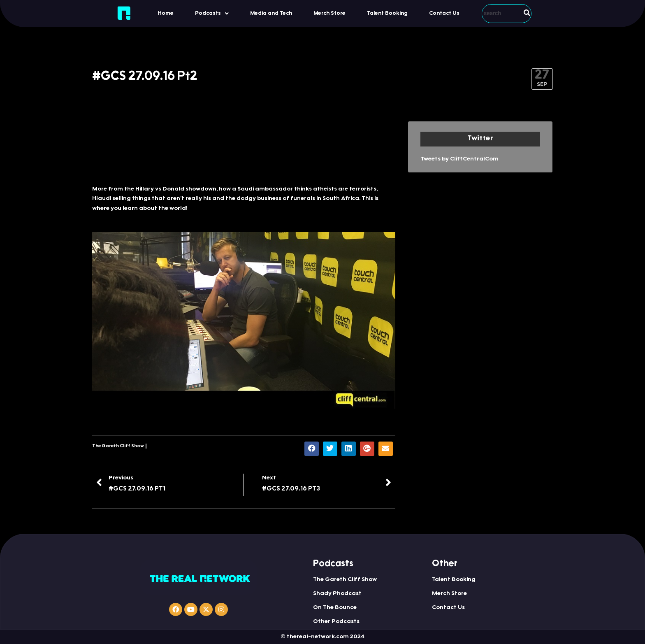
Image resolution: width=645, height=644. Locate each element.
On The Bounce (335, 608)
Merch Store (329, 13)
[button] (212, 13)
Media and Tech (271, 13)
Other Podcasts (336, 622)
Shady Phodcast (337, 594)
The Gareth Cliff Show (118, 446)
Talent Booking (387, 13)
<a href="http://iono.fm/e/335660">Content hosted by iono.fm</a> (244, 149)
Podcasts (212, 14)
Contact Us (444, 13)
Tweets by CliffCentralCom (459, 159)
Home (166, 13)
